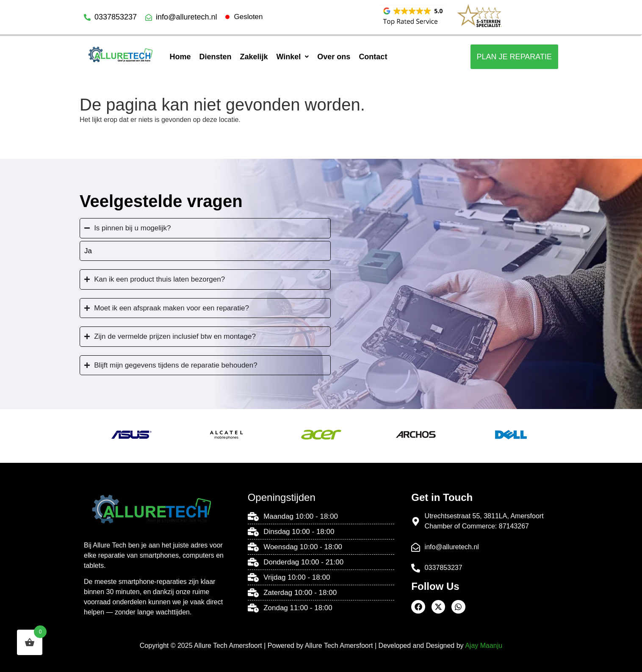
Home (180, 57)
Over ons (334, 57)
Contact (373, 57)
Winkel (292, 57)
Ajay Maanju (484, 646)
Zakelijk (254, 57)
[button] (292, 57)
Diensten (215, 57)
